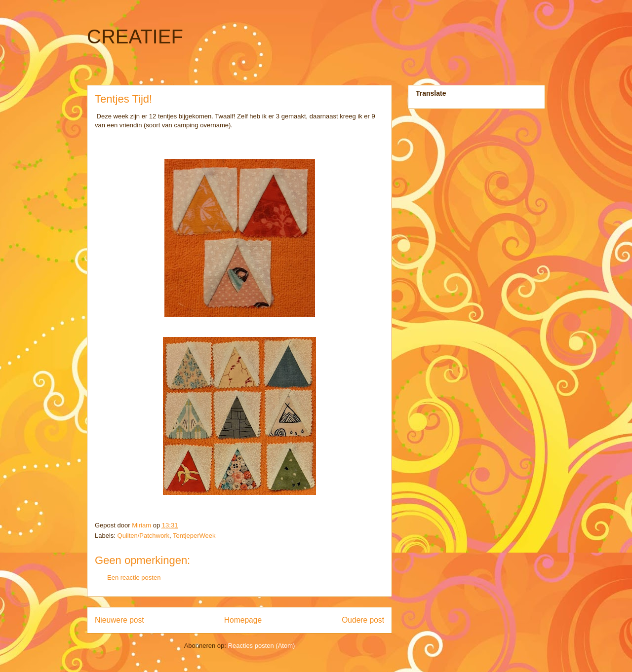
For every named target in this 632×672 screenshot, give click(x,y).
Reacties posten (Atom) (262, 646)
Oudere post (363, 620)
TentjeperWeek (194, 536)
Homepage (243, 620)
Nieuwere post (119, 620)
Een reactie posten (134, 578)
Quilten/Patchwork (144, 536)
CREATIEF (135, 37)
